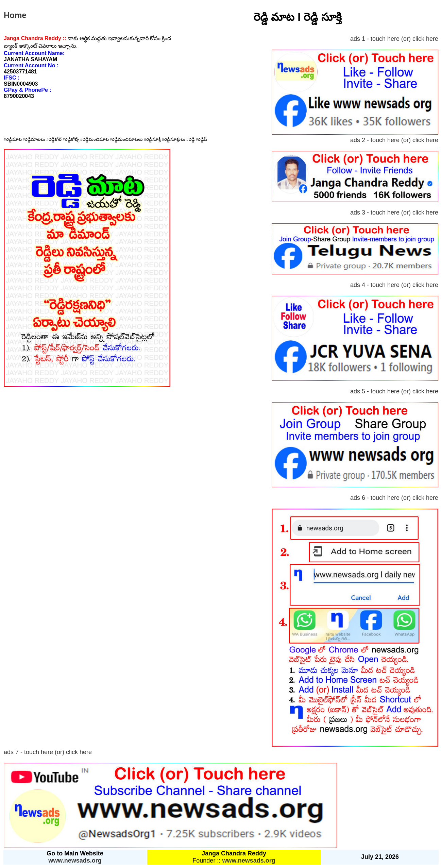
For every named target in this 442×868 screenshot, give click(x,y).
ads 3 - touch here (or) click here (394, 212)
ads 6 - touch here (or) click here (394, 498)
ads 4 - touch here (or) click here (394, 285)
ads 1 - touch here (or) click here (394, 39)
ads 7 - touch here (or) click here (48, 752)
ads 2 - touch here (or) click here (394, 140)
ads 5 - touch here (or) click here (394, 391)
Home (15, 15)
